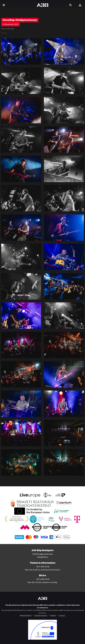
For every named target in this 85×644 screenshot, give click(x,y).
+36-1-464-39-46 (43, 579)
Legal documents (41, 615)
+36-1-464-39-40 (43, 567)
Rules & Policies (26, 615)
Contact (62, 615)
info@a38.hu (43, 557)
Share (4, 33)
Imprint (53, 615)
